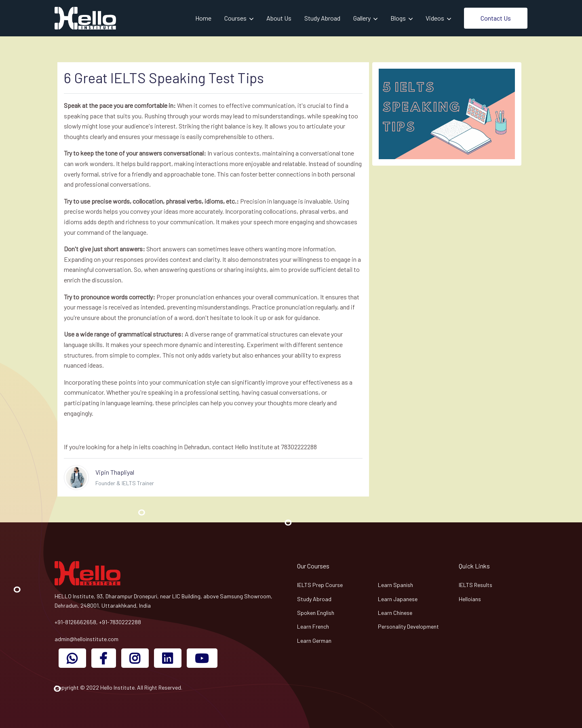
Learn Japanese (398, 599)
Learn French (313, 626)
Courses (236, 18)
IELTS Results (476, 585)
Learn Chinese (395, 613)
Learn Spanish (395, 585)
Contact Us (496, 18)
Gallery (363, 18)
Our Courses (313, 566)
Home (203, 18)
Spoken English (316, 613)
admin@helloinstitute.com (86, 639)
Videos (435, 18)
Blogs (399, 18)
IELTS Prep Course (320, 585)
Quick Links (474, 566)
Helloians (470, 599)
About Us (279, 18)
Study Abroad (322, 18)
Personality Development (408, 626)
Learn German (314, 641)
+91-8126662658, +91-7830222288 (98, 622)
